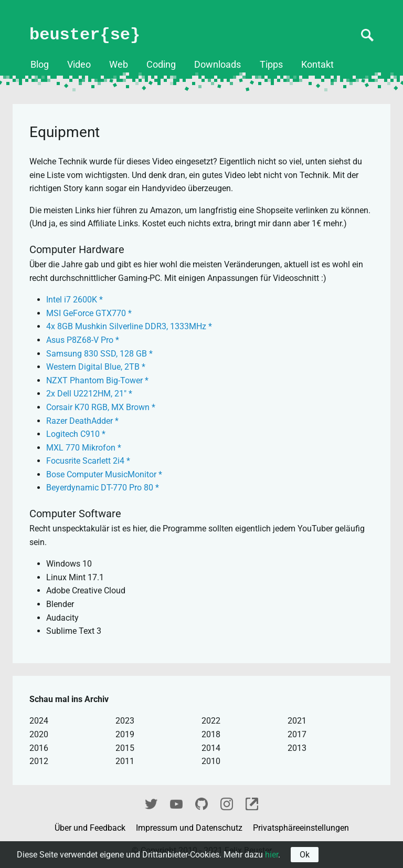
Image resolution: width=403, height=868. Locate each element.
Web (119, 65)
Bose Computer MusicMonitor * (104, 474)
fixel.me (252, 803)
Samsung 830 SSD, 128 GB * (99, 354)
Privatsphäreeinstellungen (301, 828)
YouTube (176, 803)
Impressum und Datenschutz (190, 828)
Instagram (227, 803)
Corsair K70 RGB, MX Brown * (101, 407)
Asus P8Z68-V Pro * (83, 340)
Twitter (151, 803)
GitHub (201, 803)
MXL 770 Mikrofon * (84, 448)
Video (79, 65)
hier (272, 855)
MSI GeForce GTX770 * (89, 313)
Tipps (271, 65)
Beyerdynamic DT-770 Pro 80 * (103, 488)
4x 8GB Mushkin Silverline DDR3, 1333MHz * (129, 326)
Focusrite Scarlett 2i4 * (88, 461)
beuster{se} (85, 35)
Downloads (218, 65)
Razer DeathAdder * (82, 421)
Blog (40, 65)
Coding (161, 65)
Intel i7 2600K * (75, 300)
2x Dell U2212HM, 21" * (89, 394)
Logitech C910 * (76, 434)
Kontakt (317, 65)
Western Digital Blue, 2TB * (96, 367)
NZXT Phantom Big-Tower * (97, 380)
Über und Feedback (91, 828)
